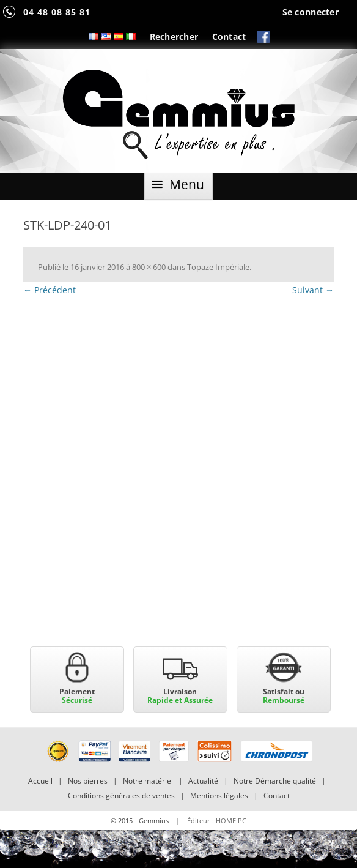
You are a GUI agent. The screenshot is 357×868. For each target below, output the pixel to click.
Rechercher (174, 36)
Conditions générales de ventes (121, 795)
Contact (229, 36)
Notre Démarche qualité (275, 781)
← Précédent (50, 290)
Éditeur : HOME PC (217, 821)
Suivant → (313, 290)
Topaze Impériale (218, 267)
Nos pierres (88, 781)
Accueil (40, 781)
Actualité (203, 781)
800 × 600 (149, 267)
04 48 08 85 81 (57, 12)
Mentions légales (219, 795)
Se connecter (311, 12)
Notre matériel (148, 781)
